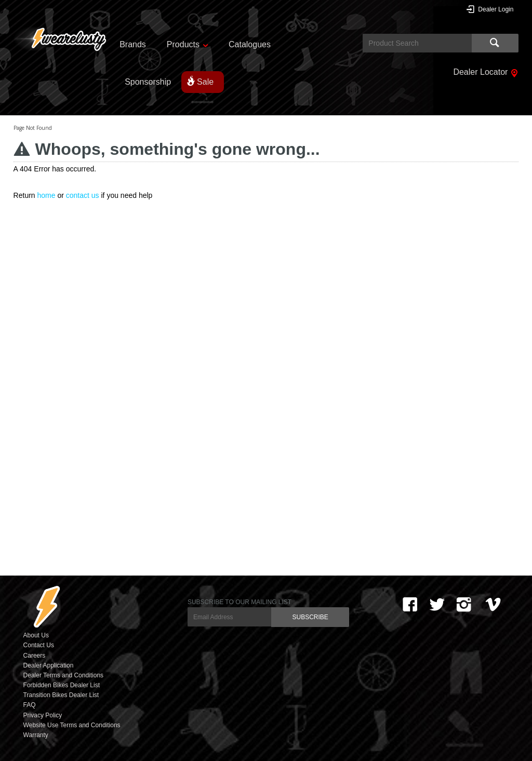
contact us (83, 195)
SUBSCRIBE (310, 617)
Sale (205, 82)
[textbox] (417, 43)
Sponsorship (148, 82)
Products (183, 44)
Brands (133, 44)
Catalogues (250, 44)
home (46, 195)
